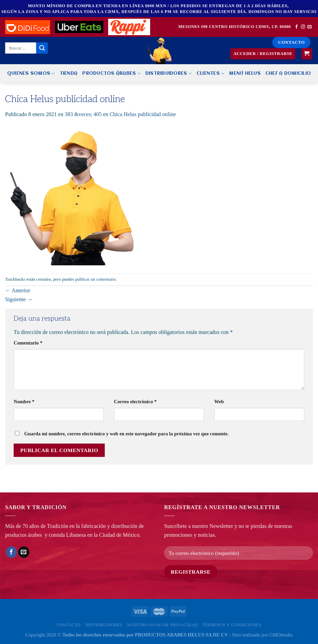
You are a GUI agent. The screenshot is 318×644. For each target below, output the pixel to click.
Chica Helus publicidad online (143, 114)
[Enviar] (42, 48)
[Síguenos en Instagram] (303, 27)
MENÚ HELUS (245, 73)
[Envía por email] (24, 552)
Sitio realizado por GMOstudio (262, 635)
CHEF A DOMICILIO (288, 73)
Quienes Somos (31, 74)
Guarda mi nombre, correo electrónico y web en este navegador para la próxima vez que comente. (126, 434)
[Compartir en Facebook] (11, 552)
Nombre (24, 402)
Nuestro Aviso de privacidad (162, 625)
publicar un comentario (96, 279)
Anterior (18, 290)
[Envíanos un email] (309, 27)
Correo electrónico (135, 402)
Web (219, 402)
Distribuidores (169, 74)
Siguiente (19, 299)
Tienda (69, 73)
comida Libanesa (67, 535)
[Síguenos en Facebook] (297, 27)
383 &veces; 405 (83, 114)
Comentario (28, 343)
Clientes (211, 74)
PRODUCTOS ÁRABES (111, 74)
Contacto (69, 625)
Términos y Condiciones (232, 625)
